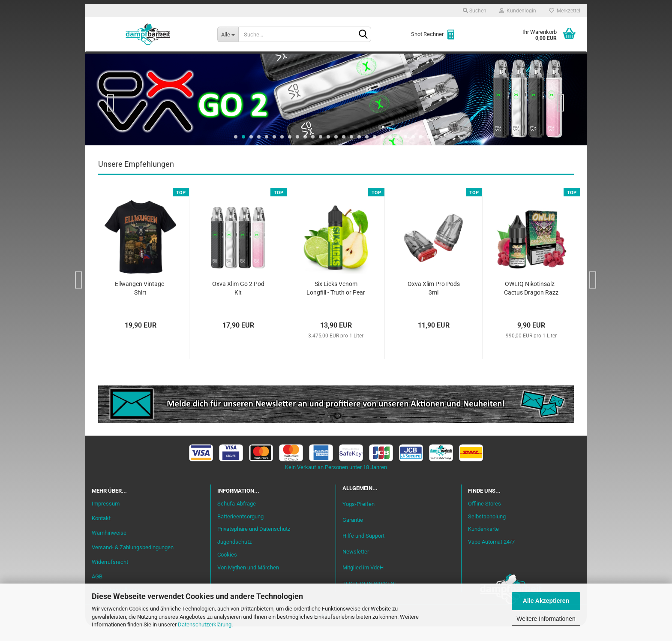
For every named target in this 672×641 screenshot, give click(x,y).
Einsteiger (178, 60)
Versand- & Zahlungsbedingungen (133, 562)
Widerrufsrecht (110, 576)
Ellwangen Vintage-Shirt (140, 303)
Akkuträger (402, 60)
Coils (443, 60)
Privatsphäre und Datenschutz (254, 544)
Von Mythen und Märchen (248, 582)
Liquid (219, 60)
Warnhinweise (109, 547)
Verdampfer (348, 60)
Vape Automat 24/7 (491, 557)
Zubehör (479, 60)
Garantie (353, 535)
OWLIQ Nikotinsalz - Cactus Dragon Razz (531, 303)
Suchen (475, 11)
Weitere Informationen (546, 619)
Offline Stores (484, 518)
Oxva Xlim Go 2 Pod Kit (238, 303)
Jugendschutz (234, 557)
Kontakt (101, 533)
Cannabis (522, 60)
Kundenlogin (518, 11)
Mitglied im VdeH (363, 582)
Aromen (255, 60)
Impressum (106, 519)
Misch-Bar (298, 60)
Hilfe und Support (363, 551)
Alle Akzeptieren (546, 601)
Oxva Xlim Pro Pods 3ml (434, 303)
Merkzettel (565, 11)
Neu (141, 60)
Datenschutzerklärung (205, 624)
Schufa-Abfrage (237, 518)
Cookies (227, 570)
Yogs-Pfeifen (358, 519)
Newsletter (356, 567)
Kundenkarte (483, 544)
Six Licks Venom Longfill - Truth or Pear (336, 303)
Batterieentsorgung (240, 531)
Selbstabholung (487, 531)
